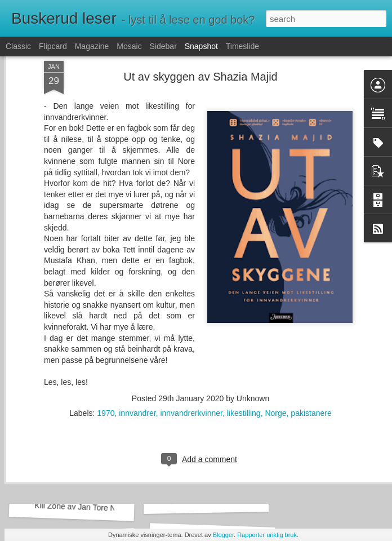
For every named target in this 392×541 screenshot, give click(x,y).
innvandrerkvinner (191, 320)
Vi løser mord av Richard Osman (226, 500)
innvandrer (137, 320)
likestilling (244, 320)
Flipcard (53, 46)
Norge (275, 320)
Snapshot (201, 46)
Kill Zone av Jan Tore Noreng (85, 507)
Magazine (92, 46)
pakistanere (311, 320)
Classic (18, 46)
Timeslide (242, 46)
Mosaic (129, 46)
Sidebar (163, 46)
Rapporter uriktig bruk (267, 535)
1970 (106, 320)
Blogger (223, 535)
